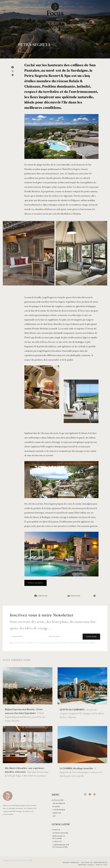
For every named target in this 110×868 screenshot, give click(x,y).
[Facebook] (90, 794)
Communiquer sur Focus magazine (60, 845)
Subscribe (91, 636)
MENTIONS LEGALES (85, 864)
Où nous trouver (60, 832)
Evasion (55, 806)
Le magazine (58, 800)
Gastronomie (58, 809)
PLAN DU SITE (102, 864)
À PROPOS (56, 829)
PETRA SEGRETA (36, 583)
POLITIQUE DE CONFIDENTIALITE (94, 862)
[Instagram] (85, 794)
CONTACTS (56, 841)
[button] (4, 10)
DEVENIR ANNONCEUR (70, 862)
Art (53, 816)
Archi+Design (58, 803)
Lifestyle (56, 812)
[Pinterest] (95, 794)
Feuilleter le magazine (58, 837)
